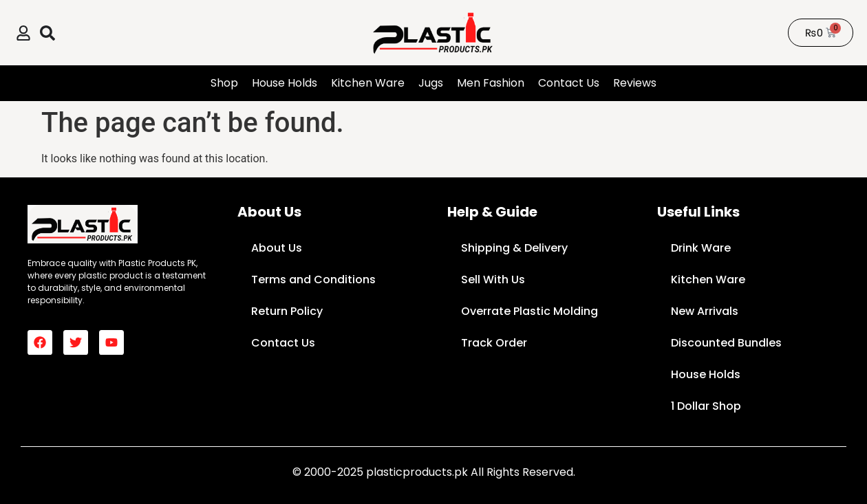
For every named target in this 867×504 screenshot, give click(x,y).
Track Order (494, 343)
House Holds (285, 83)
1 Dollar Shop (706, 406)
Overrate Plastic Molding (529, 311)
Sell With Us (493, 280)
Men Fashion (491, 83)
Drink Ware (701, 248)
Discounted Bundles (726, 343)
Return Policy (287, 311)
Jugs (431, 83)
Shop (224, 83)
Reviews (635, 83)
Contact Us (569, 83)
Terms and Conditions (313, 280)
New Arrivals (705, 311)
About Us (277, 248)
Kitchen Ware (368, 83)
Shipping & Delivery (514, 248)
